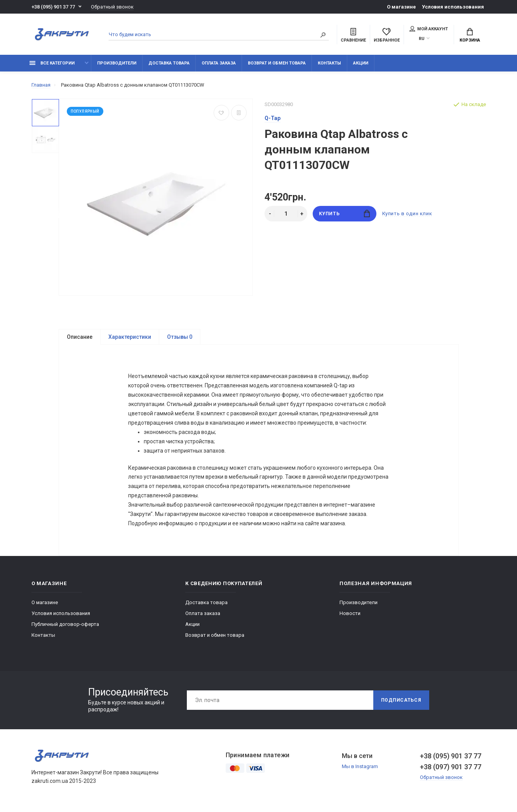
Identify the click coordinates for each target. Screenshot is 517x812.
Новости (350, 614)
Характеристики (130, 337)
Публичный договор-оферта (65, 625)
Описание (80, 337)
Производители (117, 63)
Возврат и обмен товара (277, 63)
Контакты (329, 63)
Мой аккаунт (429, 29)
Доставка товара (169, 63)
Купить (344, 213)
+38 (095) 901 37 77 (53, 7)
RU (422, 39)
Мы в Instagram (360, 767)
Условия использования (453, 7)
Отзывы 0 (180, 337)
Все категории (52, 63)
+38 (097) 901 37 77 (451, 767)
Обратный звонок (112, 7)
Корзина (470, 35)
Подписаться (401, 700)
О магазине (401, 7)
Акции (361, 63)
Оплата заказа (219, 63)
